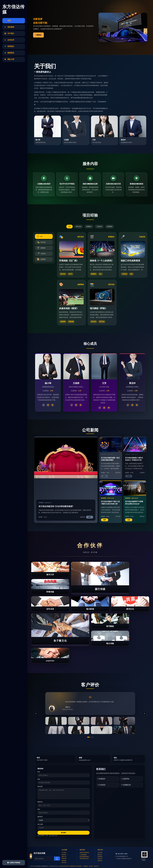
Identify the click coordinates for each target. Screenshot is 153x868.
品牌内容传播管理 (84, 853)
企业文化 (100, 859)
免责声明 (96, 866)
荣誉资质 (100, 857)
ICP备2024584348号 (64, 866)
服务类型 (40, 817)
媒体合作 (100, 855)
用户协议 (91, 866)
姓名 (39, 772)
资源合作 (100, 861)
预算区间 (40, 802)
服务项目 (64, 861)
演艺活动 (79, 227)
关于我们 (64, 853)
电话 (39, 809)
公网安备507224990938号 (76, 866)
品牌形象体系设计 (84, 859)
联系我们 (64, 855)
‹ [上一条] (36, 713)
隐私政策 (86, 866)
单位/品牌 (40, 824)
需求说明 (40, 786)
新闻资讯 (64, 859)
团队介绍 (64, 857)
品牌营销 (110, 227)
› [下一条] (144, 713)
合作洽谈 (100, 853)
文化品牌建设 (83, 855)
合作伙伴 (64, 863)
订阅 (57, 858)
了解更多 (38, 35)
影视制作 (89, 227)
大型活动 (99, 227)
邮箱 (39, 779)
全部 (69, 227)
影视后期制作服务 (84, 857)
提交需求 (64, 833)
